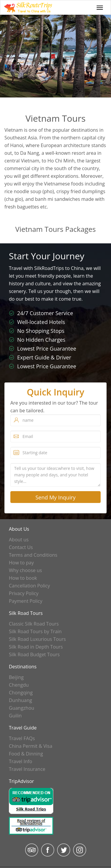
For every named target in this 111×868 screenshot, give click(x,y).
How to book (23, 578)
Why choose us (25, 570)
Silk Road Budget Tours (34, 654)
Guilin (15, 716)
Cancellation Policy (29, 586)
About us (19, 540)
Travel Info (21, 761)
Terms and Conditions (33, 555)
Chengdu (19, 685)
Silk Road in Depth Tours (36, 647)
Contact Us (21, 547)
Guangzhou (22, 708)
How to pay (21, 563)
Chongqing (21, 693)
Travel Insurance (27, 769)
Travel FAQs (22, 738)
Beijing (16, 677)
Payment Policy (26, 601)
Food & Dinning (26, 754)
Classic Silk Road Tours (34, 624)
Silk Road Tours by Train (35, 631)
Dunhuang (20, 700)
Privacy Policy (24, 593)
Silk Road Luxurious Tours (37, 639)
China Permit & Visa (31, 746)
